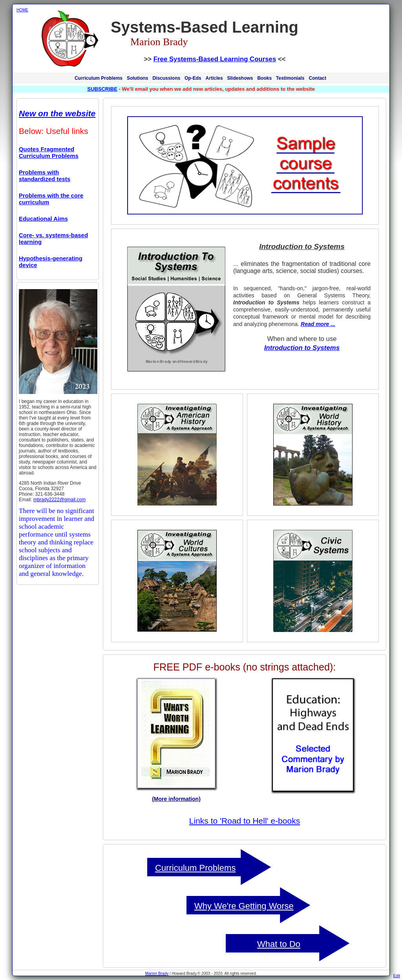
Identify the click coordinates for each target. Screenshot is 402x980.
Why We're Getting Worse (244, 906)
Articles (214, 78)
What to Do (279, 944)
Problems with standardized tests (45, 176)
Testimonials (290, 78)
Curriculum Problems (99, 78)
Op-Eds (193, 78)
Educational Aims (43, 219)
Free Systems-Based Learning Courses (215, 59)
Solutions (138, 78)
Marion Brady (157, 974)
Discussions (166, 78)
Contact (317, 78)
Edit (397, 976)
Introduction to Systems (302, 348)
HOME (22, 10)
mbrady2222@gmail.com (60, 500)
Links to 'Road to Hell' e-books (245, 821)
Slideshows (240, 78)
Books (264, 78)
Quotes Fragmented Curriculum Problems (49, 152)
